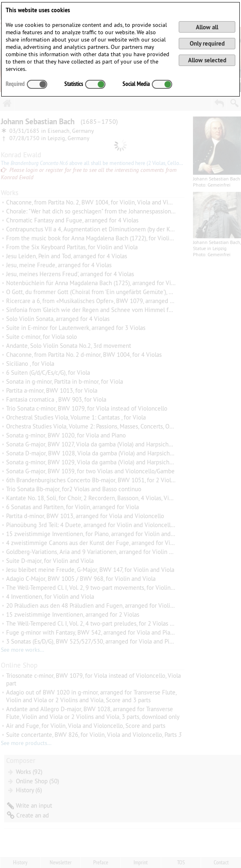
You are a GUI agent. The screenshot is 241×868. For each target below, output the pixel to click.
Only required (207, 43)
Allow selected (207, 60)
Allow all (207, 27)
